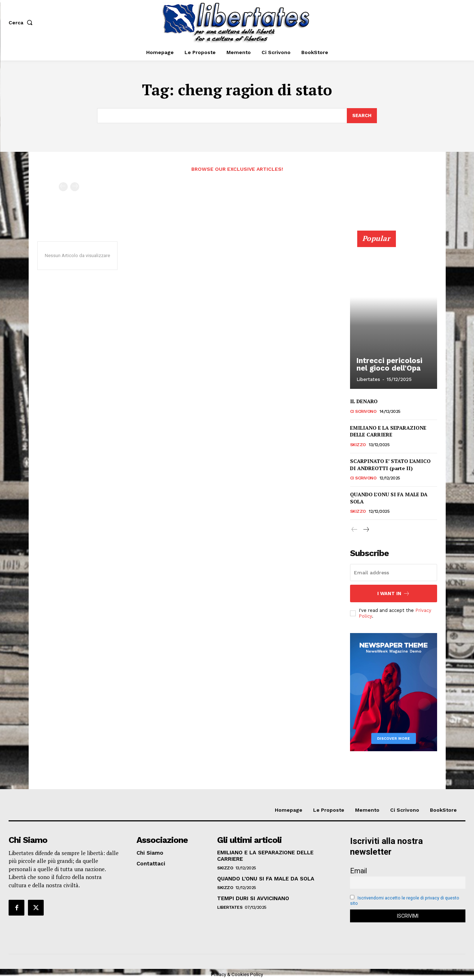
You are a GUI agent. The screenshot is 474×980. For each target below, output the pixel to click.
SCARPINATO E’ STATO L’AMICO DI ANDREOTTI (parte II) (390, 464)
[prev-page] (63, 187)
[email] (394, 573)
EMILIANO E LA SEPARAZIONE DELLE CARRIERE (388, 431)
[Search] (362, 116)
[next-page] (366, 530)
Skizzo (358, 444)
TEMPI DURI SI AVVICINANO (253, 898)
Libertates (368, 379)
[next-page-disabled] (75, 187)
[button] (22, 23)
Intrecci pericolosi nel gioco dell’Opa (388, 365)
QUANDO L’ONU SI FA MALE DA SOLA (266, 879)
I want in (394, 593)
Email (358, 871)
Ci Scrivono (363, 411)
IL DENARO (364, 401)
